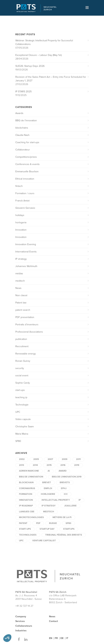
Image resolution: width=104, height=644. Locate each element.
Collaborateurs (24, 626)
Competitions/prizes (26, 157)
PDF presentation (25, 317)
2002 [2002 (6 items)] (22, 459)
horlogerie (21, 223)
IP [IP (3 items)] (80, 500)
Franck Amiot (22, 201)
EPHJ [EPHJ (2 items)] (64, 488)
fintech (19, 186)
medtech (20, 281)
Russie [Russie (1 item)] (53, 523)
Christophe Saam (25, 427)
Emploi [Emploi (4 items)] (48, 488)
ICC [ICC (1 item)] (66, 494)
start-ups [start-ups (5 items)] (25, 529)
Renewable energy (26, 354)
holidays (20, 215)
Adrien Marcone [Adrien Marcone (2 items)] (29, 471)
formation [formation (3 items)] (26, 494)
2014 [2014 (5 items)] (35, 465)
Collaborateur (23, 150)
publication (21, 339)
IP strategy (21, 259)
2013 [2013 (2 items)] (22, 465)
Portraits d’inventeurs (27, 325)
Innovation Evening (26, 244)
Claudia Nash (22, 135)
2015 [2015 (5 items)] (49, 465)
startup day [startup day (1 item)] (47, 529)
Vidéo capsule (23, 419)
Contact (53, 621)
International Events (26, 252)
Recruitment (22, 346)
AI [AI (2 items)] (49, 471)
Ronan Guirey (23, 361)
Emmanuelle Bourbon (27, 171)
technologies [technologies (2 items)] (28, 535)
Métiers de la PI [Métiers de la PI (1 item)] (62, 517)
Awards (19, 113)
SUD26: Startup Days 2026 (30, 66)
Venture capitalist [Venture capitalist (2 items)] (44, 541)
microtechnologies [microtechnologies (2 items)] (31, 517)
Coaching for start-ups (27, 142)
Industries (21, 631)
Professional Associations (29, 332)
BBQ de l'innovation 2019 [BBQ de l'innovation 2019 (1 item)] (67, 477)
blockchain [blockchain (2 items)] (26, 482)
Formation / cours (25, 193)
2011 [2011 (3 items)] (78, 459)
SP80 (18, 441)
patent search (23, 310)
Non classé (21, 295)
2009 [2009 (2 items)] (65, 459)
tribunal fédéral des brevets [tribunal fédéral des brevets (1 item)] (64, 535)
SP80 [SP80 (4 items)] (68, 523)
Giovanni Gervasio (25, 208)
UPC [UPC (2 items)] (21, 541)
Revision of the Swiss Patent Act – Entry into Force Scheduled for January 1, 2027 (51, 79)
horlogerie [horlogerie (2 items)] (48, 494)
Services (20, 621)
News (18, 288)
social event (22, 376)
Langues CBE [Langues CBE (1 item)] (27, 512)
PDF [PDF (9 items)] (38, 523)
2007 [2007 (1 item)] (50, 459)
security (20, 368)
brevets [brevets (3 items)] (65, 482)
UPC (18, 412)
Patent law (21, 303)
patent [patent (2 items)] (23, 523)
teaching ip (21, 397)
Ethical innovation (25, 179)
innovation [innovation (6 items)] (26, 500)
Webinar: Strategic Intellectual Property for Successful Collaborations (44, 42)
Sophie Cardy (23, 383)
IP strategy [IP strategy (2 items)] (49, 506)
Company (21, 617)
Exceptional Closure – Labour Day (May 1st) (38, 55)
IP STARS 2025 (23, 92)
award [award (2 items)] (63, 471)
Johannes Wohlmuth (26, 266)
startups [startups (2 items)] (69, 529)
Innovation (21, 230)
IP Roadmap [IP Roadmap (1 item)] (26, 506)
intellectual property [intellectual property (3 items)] (56, 500)
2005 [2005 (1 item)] (36, 459)
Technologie (22, 405)
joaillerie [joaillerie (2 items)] (70, 506)
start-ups (20, 390)
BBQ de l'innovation (26, 120)
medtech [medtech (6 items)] (49, 512)
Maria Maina (22, 434)
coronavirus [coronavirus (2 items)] (27, 488)
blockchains (22, 128)
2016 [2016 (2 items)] (63, 465)
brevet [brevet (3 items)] (47, 482)
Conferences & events (27, 164)
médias (19, 274)
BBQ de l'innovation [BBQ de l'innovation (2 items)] (31, 477)
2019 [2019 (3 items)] (77, 465)
